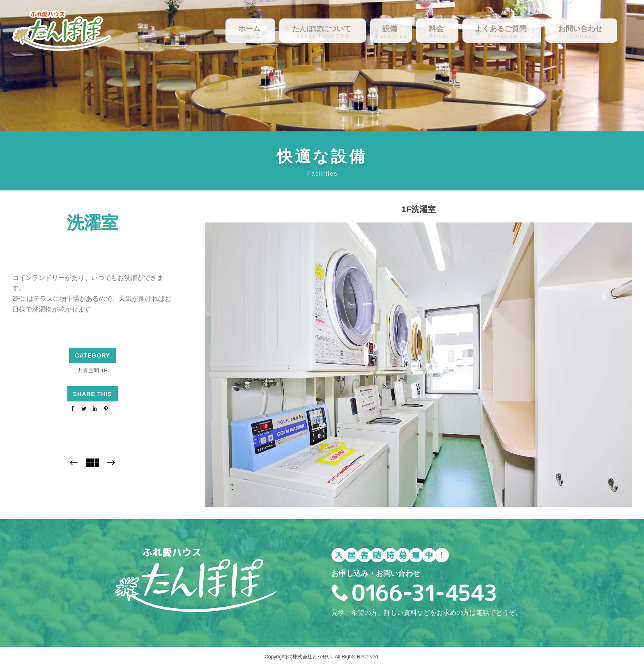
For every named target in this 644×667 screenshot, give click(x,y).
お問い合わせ (580, 29)
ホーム (249, 29)
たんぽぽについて (322, 29)
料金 (436, 29)
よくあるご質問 (501, 29)
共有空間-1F (92, 370)
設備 (390, 29)
